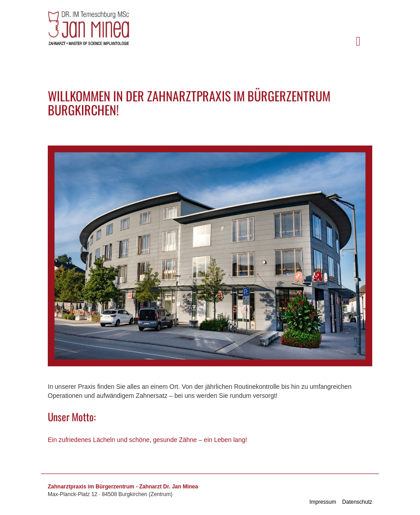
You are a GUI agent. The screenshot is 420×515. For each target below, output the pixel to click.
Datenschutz (357, 502)
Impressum (323, 502)
